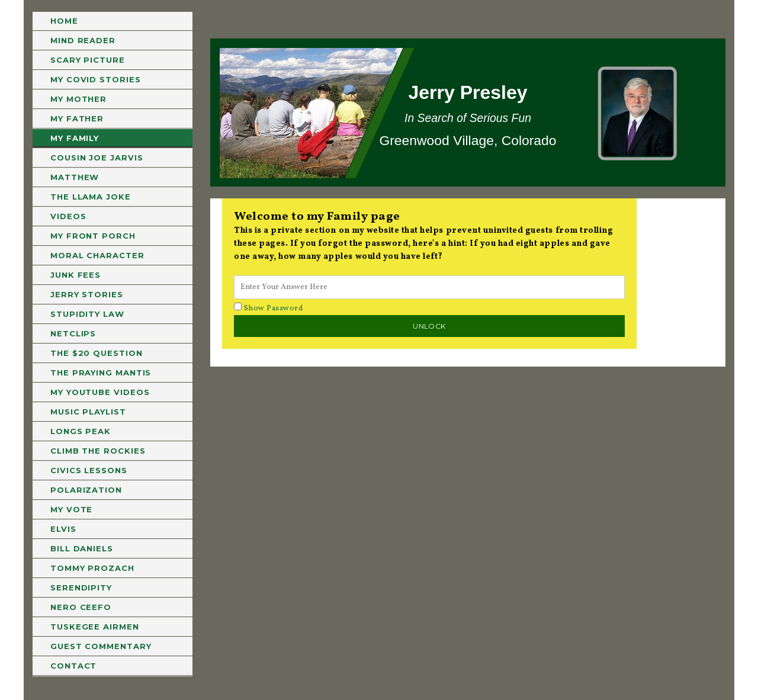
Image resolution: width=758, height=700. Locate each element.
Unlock (429, 326)
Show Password (268, 309)
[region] (468, 113)
